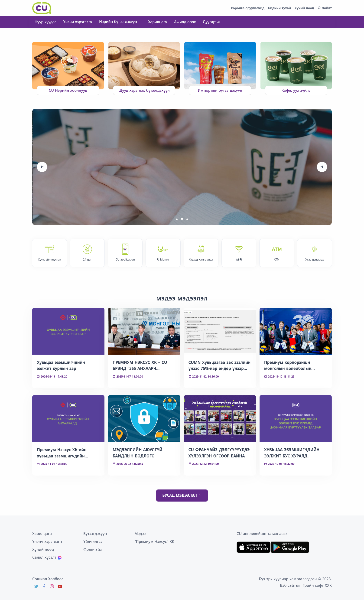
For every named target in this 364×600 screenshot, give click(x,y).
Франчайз (93, 549)
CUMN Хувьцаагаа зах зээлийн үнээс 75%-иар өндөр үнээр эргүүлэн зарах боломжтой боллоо (220, 366)
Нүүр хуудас (45, 22)
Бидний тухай (279, 8)
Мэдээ (140, 534)
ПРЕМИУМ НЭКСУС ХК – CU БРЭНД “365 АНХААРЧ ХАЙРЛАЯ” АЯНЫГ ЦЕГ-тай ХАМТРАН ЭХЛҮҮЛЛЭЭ (140, 366)
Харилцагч (158, 22)
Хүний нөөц (304, 8)
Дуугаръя (211, 22)
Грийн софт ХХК (317, 585)
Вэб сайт (288, 585)
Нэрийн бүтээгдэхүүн (119, 22)
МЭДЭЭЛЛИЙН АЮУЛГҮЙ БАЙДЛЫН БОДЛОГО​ (137, 453)
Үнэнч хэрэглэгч (78, 22)
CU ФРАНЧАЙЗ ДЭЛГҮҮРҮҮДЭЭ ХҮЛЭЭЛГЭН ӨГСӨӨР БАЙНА (219, 453)
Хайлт (325, 8)
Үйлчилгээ (93, 541)
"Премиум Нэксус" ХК (154, 541)
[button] (177, 219)
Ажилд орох (185, 22)
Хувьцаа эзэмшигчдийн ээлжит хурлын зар (61, 365)
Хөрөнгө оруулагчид (248, 8)
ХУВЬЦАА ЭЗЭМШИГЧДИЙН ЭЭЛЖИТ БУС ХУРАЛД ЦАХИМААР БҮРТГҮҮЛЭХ (292, 453)
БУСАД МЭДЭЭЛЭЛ (182, 495)
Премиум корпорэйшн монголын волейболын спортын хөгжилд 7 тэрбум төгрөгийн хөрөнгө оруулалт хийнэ (293, 366)
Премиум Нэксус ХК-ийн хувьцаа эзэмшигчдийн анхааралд (62, 453)
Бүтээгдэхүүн (95, 534)
